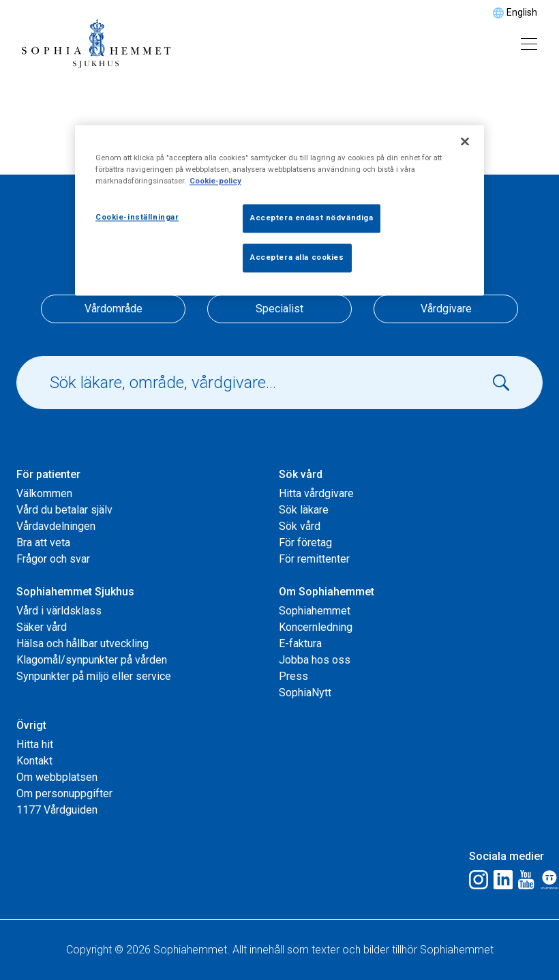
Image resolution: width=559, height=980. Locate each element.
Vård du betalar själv (64, 510)
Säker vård (42, 627)
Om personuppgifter (64, 793)
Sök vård (301, 474)
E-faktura (300, 643)
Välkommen (44, 493)
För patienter (48, 474)
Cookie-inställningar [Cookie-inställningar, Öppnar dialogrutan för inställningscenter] (137, 217)
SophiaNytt (305, 693)
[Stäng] (465, 141)
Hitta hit (35, 744)
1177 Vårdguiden (57, 810)
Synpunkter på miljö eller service (94, 676)
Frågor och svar (53, 559)
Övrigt (31, 725)
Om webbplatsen (57, 777)
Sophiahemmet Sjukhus (75, 592)
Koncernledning (316, 627)
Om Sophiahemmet (327, 592)
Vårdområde (114, 309)
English (522, 12)
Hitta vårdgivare (316, 493)
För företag (305, 543)
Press (293, 676)
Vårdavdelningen (56, 526)
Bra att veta (43, 543)
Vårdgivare (446, 309)
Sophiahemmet (315, 611)
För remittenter (314, 559)
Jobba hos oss (315, 660)
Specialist (279, 309)
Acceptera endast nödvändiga (312, 218)
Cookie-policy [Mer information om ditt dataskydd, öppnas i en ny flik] (215, 181)
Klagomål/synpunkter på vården (92, 660)
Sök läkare (304, 510)
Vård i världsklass (59, 611)
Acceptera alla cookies (297, 257)
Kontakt (34, 761)
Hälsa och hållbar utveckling (82, 643)
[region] (279, 210)
